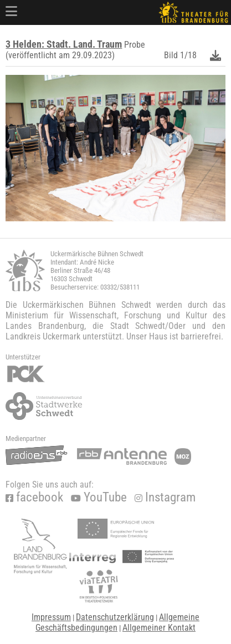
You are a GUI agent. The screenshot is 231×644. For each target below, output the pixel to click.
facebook (34, 497)
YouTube (99, 497)
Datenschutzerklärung (115, 617)
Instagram (165, 497)
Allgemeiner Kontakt (159, 628)
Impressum (51, 617)
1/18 (188, 55)
